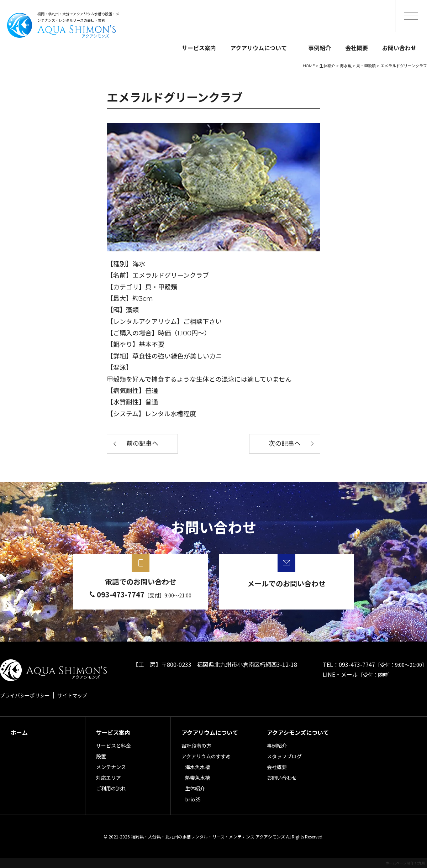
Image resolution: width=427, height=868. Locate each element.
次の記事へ (285, 444)
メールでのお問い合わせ (286, 583)
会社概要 (357, 48)
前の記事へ (142, 444)
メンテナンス (111, 767)
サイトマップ (72, 695)
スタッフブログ (284, 756)
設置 (101, 756)
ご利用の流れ (111, 788)
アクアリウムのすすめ (206, 756)
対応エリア (109, 778)
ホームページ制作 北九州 (405, 863)
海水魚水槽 (197, 767)
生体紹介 (195, 788)
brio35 (193, 799)
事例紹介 (320, 48)
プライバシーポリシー (25, 695)
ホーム (19, 732)
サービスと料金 (114, 746)
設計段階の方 (196, 746)
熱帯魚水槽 (197, 778)
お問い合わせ (399, 48)
